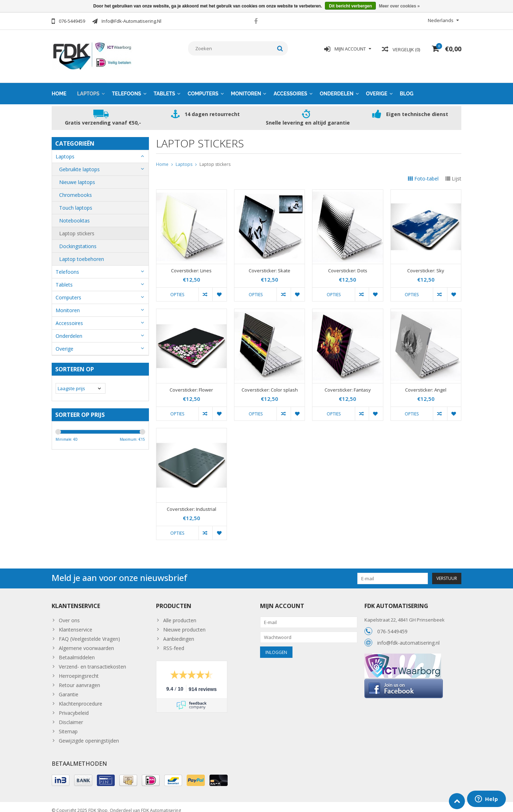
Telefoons (126, 87)
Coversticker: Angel (426, 383)
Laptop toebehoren (82, 252)
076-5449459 (392, 624)
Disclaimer (71, 715)
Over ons (69, 613)
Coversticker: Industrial (191, 502)
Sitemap (68, 724)
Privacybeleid (74, 706)
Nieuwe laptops (77, 175)
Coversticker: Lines (191, 264)
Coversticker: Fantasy (348, 383)
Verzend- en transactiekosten (92, 659)
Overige (377, 87)
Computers (203, 87)
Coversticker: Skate (270, 264)
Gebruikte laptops (79, 162)
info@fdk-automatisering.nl (408, 636)
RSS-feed (174, 641)
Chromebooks (76, 188)
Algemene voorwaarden (86, 641)
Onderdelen (336, 87)
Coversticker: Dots (348, 264)
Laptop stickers (77, 226)
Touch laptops (76, 201)
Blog (406, 87)
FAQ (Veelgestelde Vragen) (89, 632)
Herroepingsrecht (79, 669)
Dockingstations (78, 239)
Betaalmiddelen (77, 650)
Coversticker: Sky (426, 264)
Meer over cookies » (399, 6)
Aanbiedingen (179, 632)
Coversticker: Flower (191, 383)
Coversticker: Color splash (270, 383)
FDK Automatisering (161, 803)
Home (59, 87)
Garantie (69, 687)
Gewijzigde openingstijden (89, 734)
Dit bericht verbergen (350, 6)
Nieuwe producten (184, 622)
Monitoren (246, 87)
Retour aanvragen (79, 678)
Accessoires (291, 87)
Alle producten (180, 613)
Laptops (89, 87)
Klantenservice (76, 622)
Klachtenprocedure (81, 696)
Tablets (164, 87)
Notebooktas (74, 213)
